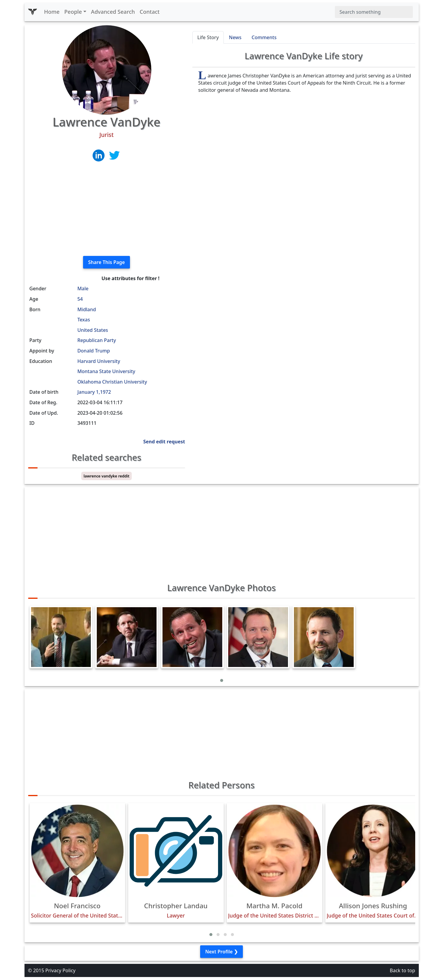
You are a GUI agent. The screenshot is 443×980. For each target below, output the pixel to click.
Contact (150, 12)
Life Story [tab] (208, 37)
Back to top (403, 970)
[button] (222, 680)
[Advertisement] (107, 209)
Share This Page (106, 262)
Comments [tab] (264, 37)
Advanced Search (113, 12)
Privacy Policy (60, 970)
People (73, 12)
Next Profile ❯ (222, 952)
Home (52, 12)
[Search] (374, 12)
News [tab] (235, 37)
